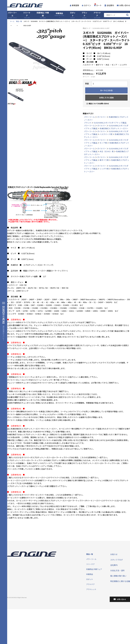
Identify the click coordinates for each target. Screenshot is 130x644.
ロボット (73, 15)
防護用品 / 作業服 (43, 15)
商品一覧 (19, 21)
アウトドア (97, 15)
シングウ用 (104, 169)
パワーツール (12, 15)
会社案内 (109, 5)
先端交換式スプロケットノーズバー (114, 128)
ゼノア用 (103, 143)
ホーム (12, 21)
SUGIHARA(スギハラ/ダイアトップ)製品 (110, 123)
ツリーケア (27, 15)
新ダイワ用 (104, 160)
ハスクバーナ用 (106, 134)
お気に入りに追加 (106, 98)
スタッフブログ (117, 560)
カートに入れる (106, 90)
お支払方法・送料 (117, 570)
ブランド (84, 15)
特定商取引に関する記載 (120, 581)
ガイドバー (102, 117)
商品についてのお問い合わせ (97, 101)
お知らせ (114, 554)
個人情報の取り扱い (118, 576)
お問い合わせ (123, 5)
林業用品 (59, 15)
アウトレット (91, 589)
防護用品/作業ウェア (94, 569)
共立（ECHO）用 (107, 151)
